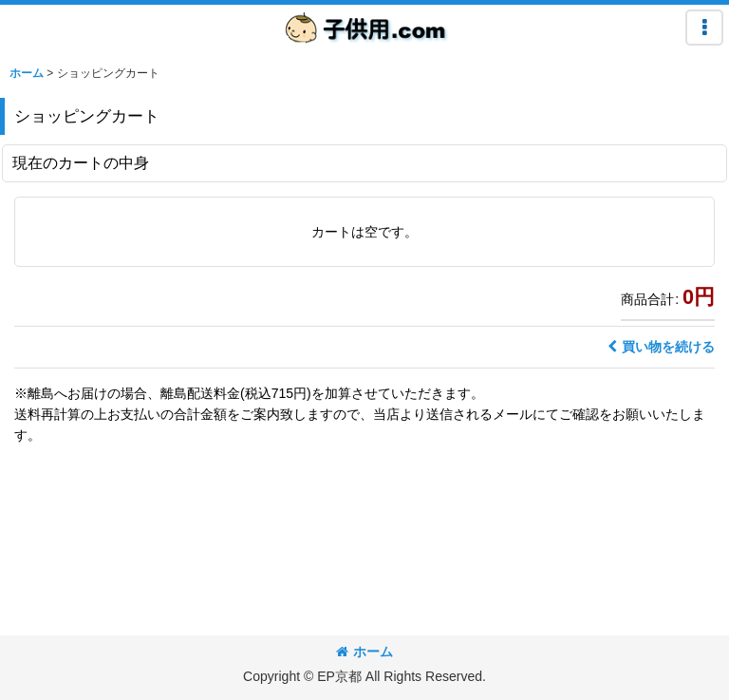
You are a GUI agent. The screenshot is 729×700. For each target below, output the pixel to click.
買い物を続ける (661, 347)
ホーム (364, 652)
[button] (704, 28)
